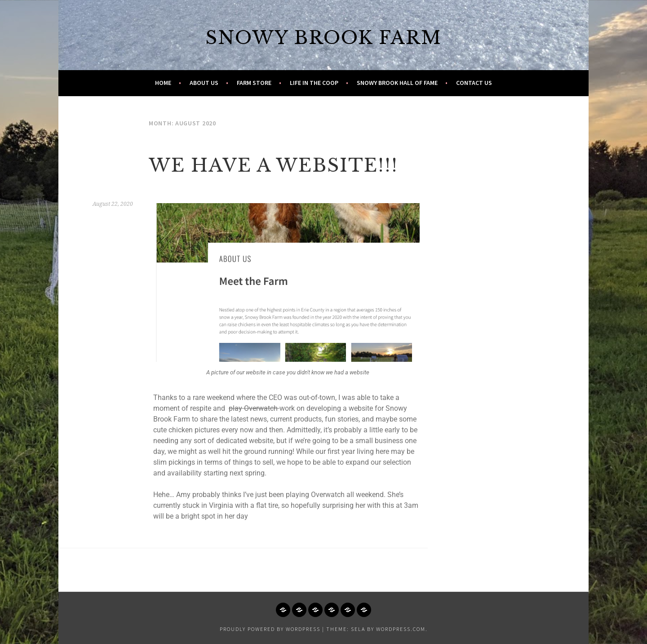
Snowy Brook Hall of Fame (397, 83)
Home (163, 83)
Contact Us (474, 83)
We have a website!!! (273, 165)
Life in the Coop (314, 83)
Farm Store (254, 83)
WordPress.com (401, 629)
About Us (204, 83)
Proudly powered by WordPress (270, 629)
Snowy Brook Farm (323, 38)
